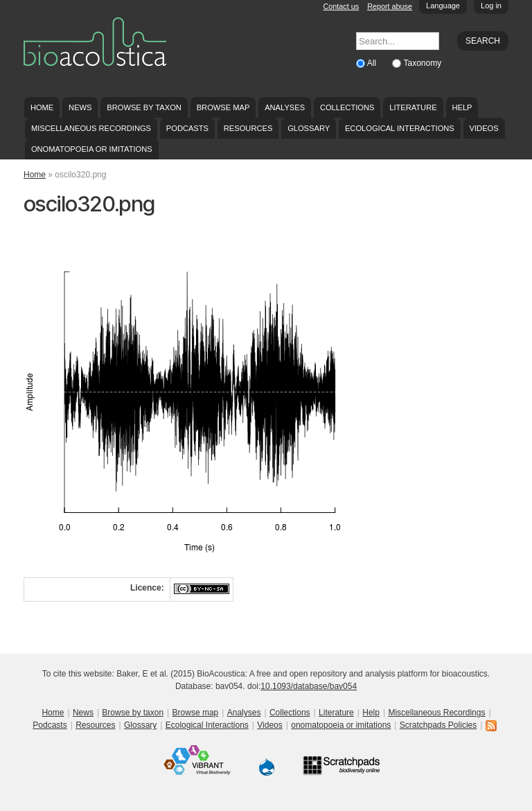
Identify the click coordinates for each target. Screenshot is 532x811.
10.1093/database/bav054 (309, 686)
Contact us (342, 6)
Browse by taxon (144, 107)
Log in (491, 6)
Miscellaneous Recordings (91, 128)
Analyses (285, 107)
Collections (347, 107)
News (80, 107)
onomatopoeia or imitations (92, 149)
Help (462, 107)
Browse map (223, 107)
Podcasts (187, 128)
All (373, 63)
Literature (413, 107)
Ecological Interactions (400, 128)
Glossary (309, 128)
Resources (248, 128)
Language (443, 6)
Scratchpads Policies (438, 725)
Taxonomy (422, 63)
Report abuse (390, 6)
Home (42, 107)
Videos (484, 128)
